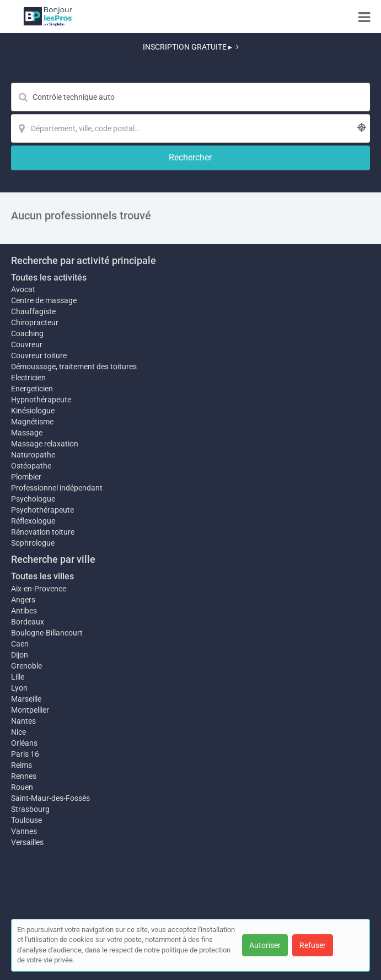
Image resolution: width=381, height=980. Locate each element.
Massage (27, 433)
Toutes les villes (42, 576)
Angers (23, 600)
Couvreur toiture (39, 356)
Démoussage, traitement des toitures (74, 367)
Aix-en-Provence (39, 589)
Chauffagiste (33, 311)
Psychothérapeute (42, 510)
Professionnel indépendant (57, 488)
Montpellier (30, 710)
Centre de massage (44, 300)
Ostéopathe (31, 466)
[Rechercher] (190, 158)
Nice (18, 732)
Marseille (26, 699)
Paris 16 (25, 754)
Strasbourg (30, 809)
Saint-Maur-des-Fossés (50, 798)
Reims (22, 765)
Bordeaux (28, 622)
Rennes (24, 776)
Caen (20, 644)
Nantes (23, 721)
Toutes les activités (49, 278)
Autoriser (265, 945)
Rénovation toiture (43, 532)
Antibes (24, 611)
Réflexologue (33, 521)
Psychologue (33, 499)
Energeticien (32, 389)
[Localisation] (190, 128)
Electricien (28, 378)
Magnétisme (32, 422)
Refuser (313, 945)
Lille (18, 677)
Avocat (23, 289)
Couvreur (27, 344)
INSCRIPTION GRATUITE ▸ (191, 47)
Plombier (26, 477)
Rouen (22, 787)
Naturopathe (33, 455)
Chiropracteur (35, 322)
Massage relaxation (45, 444)
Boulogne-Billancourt (47, 633)
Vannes (24, 831)
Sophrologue (33, 543)
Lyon (19, 688)
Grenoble (26, 666)
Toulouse (26, 820)
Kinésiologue (33, 411)
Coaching (27, 333)
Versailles (27, 842)
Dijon (20, 655)
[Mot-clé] (190, 97)
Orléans (24, 743)
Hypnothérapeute (41, 400)
